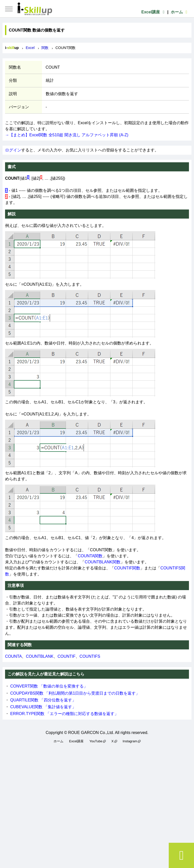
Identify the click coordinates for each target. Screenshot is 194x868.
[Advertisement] (97, 805)
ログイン (13, 150)
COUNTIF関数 (127, 568)
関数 (45, 48)
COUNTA (13, 656)
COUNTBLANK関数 (102, 562)
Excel (30, 48)
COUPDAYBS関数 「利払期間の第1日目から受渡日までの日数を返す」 (75, 693)
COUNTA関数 (90, 556)
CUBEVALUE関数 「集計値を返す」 (43, 707)
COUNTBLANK (40, 656)
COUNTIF (67, 656)
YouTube (96, 741)
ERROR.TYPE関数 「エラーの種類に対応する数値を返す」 (64, 714)
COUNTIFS (90, 656)
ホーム (180, 12)
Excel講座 (154, 12)
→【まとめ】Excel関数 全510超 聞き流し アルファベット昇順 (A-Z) (67, 135)
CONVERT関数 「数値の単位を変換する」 (49, 686)
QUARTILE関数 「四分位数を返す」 (43, 700)
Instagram (130, 741)
